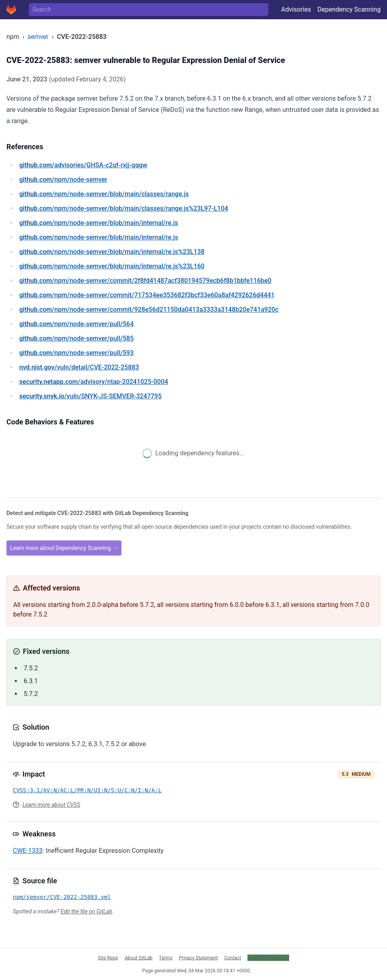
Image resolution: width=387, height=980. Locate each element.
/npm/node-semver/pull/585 (76, 338)
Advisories (296, 9)
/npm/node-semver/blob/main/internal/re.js (99, 223)
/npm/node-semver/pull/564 (76, 324)
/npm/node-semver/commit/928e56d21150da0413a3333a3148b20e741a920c (149, 309)
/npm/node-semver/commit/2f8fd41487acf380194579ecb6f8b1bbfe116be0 (145, 281)
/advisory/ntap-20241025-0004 (94, 382)
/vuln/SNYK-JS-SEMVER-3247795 (90, 396)
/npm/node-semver (63, 180)
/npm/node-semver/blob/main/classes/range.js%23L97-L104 (124, 208)
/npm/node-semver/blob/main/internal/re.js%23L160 (112, 266)
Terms (166, 958)
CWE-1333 (28, 851)
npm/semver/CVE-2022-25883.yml (62, 897)
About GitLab (139, 958)
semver (38, 37)
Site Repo (108, 958)
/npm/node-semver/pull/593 (76, 353)
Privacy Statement (198, 958)
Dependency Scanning (349, 9)
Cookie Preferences (268, 958)
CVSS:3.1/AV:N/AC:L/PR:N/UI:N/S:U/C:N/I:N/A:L (87, 790)
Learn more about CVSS (51, 805)
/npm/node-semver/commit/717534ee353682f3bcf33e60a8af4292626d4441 (147, 295)
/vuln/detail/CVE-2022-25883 (79, 367)
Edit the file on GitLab (86, 911)
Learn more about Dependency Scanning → (64, 548)
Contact (233, 958)
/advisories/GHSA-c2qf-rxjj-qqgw (83, 165)
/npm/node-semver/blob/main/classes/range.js (104, 194)
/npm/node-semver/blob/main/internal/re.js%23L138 (112, 252)
